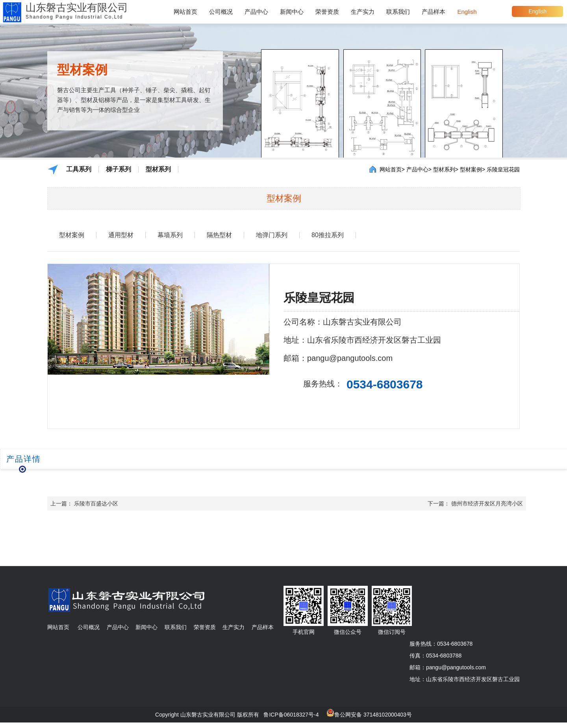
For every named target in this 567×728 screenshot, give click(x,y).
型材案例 (72, 235)
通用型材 (121, 235)
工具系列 (79, 169)
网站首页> (392, 169)
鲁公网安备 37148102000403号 (373, 715)
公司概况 (221, 12)
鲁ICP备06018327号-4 (291, 715)
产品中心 (256, 12)
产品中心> (419, 169)
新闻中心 (292, 12)
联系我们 (398, 12)
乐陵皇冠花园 (503, 169)
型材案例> (472, 169)
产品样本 (434, 12)
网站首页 (185, 12)
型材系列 (158, 169)
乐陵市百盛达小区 (96, 503)
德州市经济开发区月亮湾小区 (487, 503)
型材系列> (446, 169)
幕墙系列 (170, 235)
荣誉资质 (327, 12)
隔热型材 (219, 235)
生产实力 (363, 12)
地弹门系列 (272, 235)
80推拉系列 (328, 235)
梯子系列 (119, 169)
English (537, 11)
